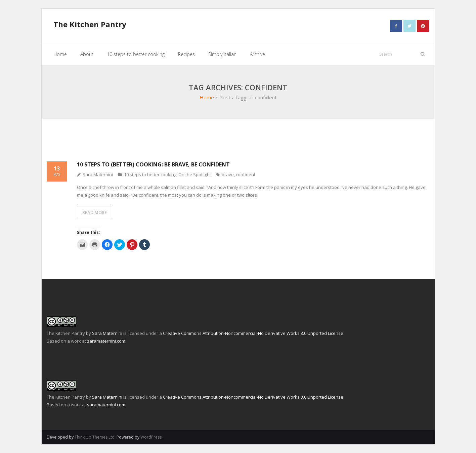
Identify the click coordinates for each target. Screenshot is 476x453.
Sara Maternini (98, 174)
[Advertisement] (238, 144)
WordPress (151, 437)
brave (228, 174)
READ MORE (95, 212)
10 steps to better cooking (150, 174)
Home (207, 97)
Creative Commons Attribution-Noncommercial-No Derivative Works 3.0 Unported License (253, 333)
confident (246, 174)
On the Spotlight (195, 174)
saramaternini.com (106, 341)
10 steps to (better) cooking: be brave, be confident (153, 164)
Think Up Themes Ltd (95, 437)
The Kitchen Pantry (66, 333)
